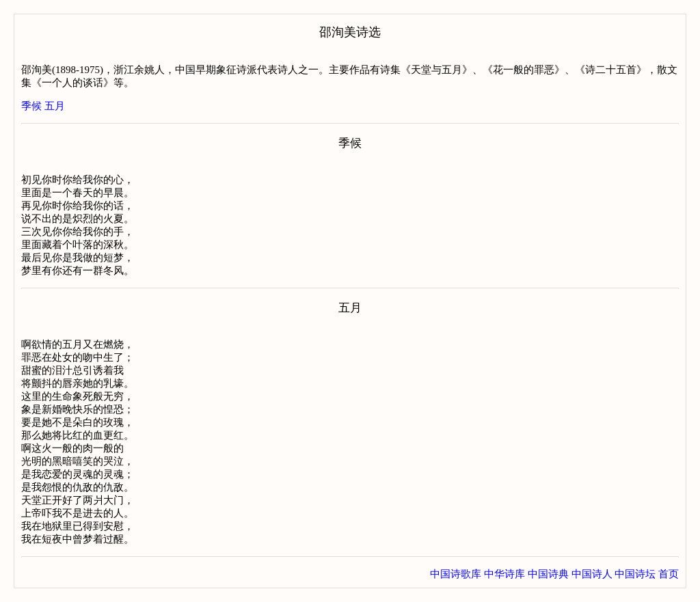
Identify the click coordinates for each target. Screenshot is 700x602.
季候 (31, 106)
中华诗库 (504, 574)
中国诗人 (592, 574)
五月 (55, 106)
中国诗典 (548, 574)
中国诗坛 (635, 574)
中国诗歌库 (456, 574)
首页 (669, 574)
